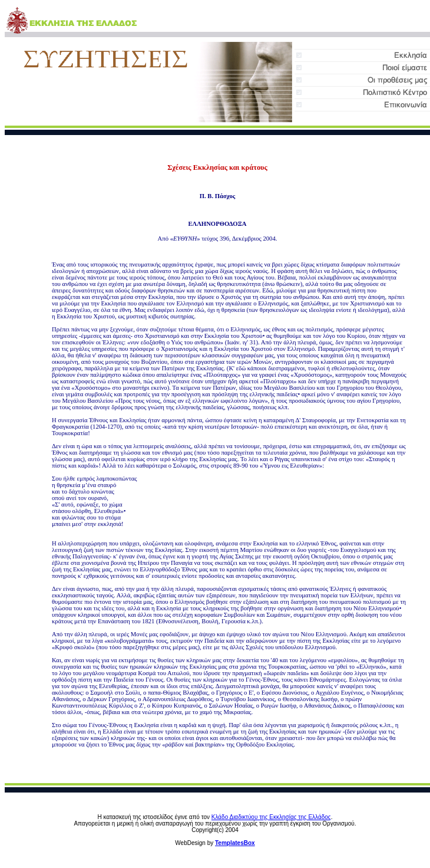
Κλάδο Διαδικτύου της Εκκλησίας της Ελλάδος (271, 817)
